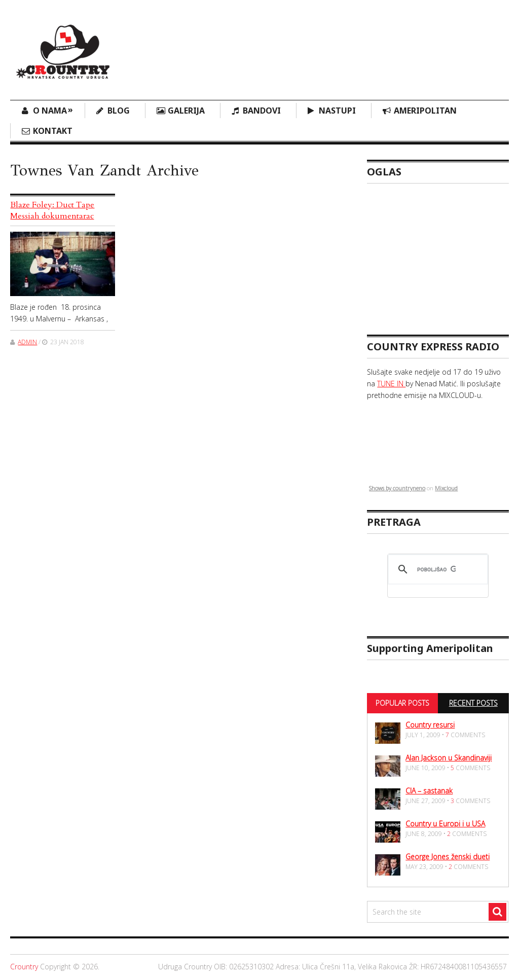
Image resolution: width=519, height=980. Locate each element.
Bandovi (262, 111)
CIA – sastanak (429, 791)
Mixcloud (446, 488)
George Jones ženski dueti (448, 857)
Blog (119, 111)
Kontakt (53, 131)
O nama (53, 110)
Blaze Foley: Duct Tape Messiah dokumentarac (52, 210)
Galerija (186, 111)
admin (27, 342)
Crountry (24, 967)
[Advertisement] (324, 43)
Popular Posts (402, 703)
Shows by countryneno (397, 488)
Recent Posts (473, 703)
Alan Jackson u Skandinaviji (449, 758)
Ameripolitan (425, 111)
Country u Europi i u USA (445, 824)
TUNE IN (391, 384)
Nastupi (337, 111)
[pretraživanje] (436, 569)
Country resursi (430, 725)
